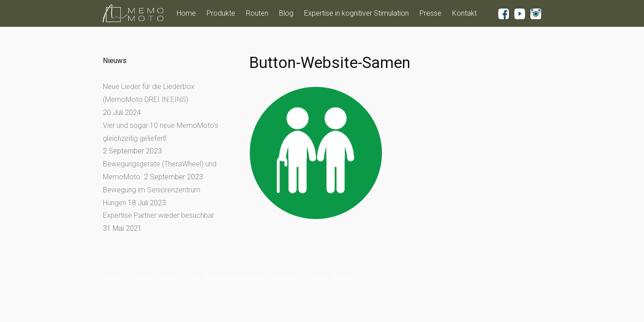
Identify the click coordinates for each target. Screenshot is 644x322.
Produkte (221, 13)
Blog (286, 13)
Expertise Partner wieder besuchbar (159, 215)
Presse (430, 13)
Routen (257, 13)
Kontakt (464, 13)
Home (186, 13)
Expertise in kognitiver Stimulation (356, 13)
